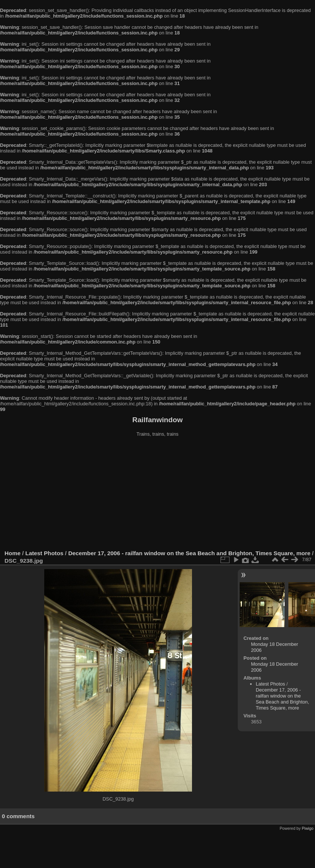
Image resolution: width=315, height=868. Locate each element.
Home (13, 553)
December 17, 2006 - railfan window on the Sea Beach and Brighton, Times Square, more (189, 553)
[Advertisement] (157, 494)
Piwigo (308, 828)
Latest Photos (45, 553)
